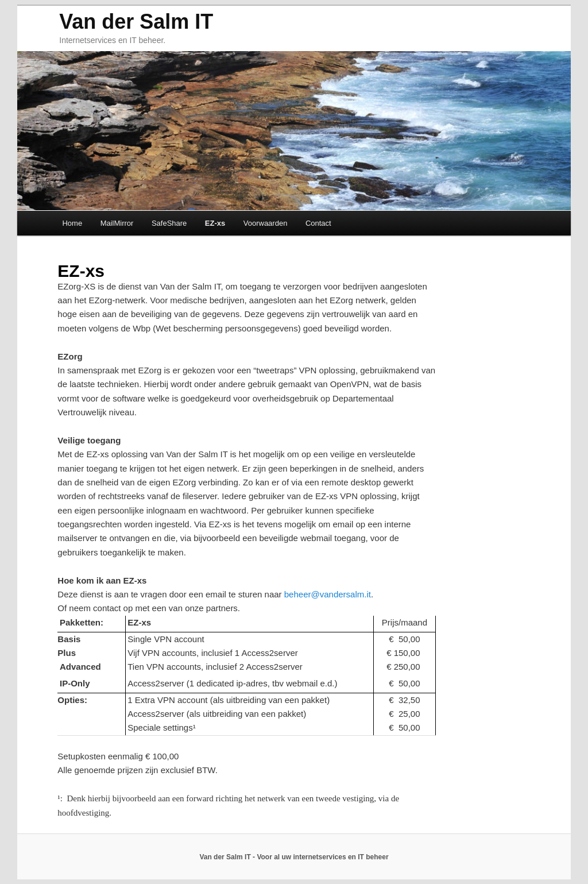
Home (72, 223)
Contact (318, 223)
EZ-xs (215, 223)
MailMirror (117, 223)
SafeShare (169, 223)
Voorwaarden (266, 223)
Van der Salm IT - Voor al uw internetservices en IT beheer (294, 857)
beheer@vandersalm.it (328, 594)
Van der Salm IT (136, 22)
